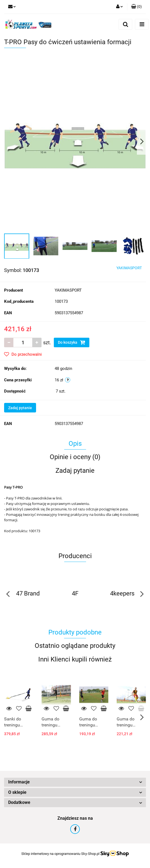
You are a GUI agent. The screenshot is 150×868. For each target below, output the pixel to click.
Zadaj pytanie (20, 408)
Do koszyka (72, 342)
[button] (136, 7)
